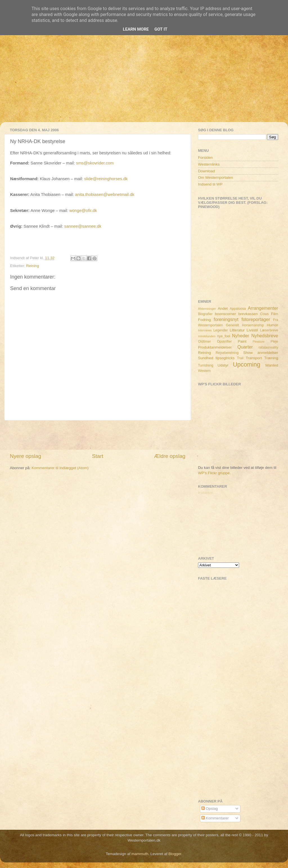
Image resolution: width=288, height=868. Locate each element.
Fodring (204, 320)
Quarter (245, 347)
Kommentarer (215, 818)
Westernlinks (209, 164)
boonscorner (225, 314)
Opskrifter (224, 342)
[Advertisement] (144, 83)
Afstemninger (207, 309)
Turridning (206, 365)
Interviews (205, 330)
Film (275, 314)
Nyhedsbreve (265, 336)
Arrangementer (263, 308)
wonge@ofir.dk (83, 211)
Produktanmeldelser (215, 347)
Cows (264, 314)
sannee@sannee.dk (83, 226)
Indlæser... (207, 493)
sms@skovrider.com (95, 163)
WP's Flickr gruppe (214, 473)
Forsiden (205, 158)
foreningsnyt (226, 319)
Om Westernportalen (215, 178)
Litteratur (237, 330)
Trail (240, 358)
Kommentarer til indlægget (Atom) (60, 468)
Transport (254, 358)
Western (204, 371)
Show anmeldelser (261, 353)
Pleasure (259, 342)
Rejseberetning (227, 353)
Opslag (210, 809)
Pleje (274, 342)
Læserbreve (269, 330)
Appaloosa (238, 309)
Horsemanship (253, 325)
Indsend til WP (210, 184)
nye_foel (224, 336)
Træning (271, 358)
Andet (223, 308)
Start (98, 456)
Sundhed (206, 358)
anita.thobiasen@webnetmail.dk (105, 195)
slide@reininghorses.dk (106, 179)
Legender (221, 330)
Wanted (272, 365)
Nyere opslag (25, 456)
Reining (33, 266)
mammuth (140, 854)
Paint (242, 341)
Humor (273, 325)
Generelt (232, 325)
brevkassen (248, 314)
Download (206, 171)
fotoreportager (256, 319)
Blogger (175, 854)
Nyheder (241, 336)
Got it (161, 29)
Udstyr (223, 365)
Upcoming (247, 364)
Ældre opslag (170, 456)
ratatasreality (268, 347)
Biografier (205, 314)
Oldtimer (204, 342)
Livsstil (252, 330)
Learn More (136, 29)
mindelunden (207, 336)
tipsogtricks (225, 358)
